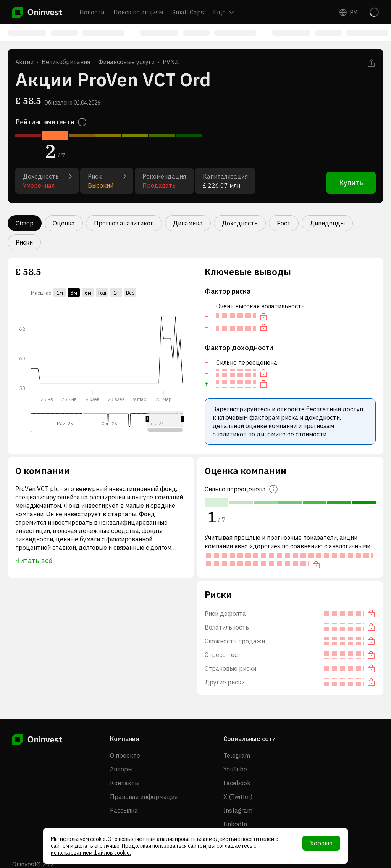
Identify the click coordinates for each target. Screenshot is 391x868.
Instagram (238, 810)
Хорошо (321, 843)
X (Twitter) (238, 797)
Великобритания (66, 62)
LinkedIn (235, 824)
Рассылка (124, 810)
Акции (24, 62)
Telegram (237, 755)
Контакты (125, 783)
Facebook (237, 783)
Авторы (121, 769)
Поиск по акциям (138, 12)
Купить (351, 183)
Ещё (224, 12)
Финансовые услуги (126, 62)
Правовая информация (144, 797)
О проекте (125, 755)
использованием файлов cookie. (91, 853)
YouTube (235, 769)
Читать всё (34, 561)
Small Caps (188, 12)
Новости (92, 12)
